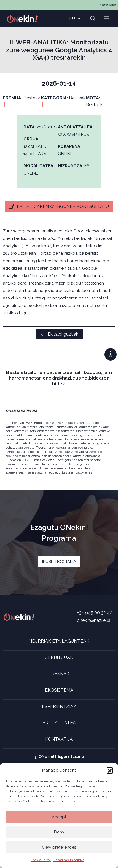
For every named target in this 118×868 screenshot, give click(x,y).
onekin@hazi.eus (94, 620)
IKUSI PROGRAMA (59, 562)
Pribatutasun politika (69, 860)
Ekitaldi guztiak (59, 334)
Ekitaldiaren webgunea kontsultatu (59, 207)
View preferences (59, 847)
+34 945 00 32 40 (95, 613)
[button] (110, 770)
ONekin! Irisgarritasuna (59, 757)
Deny (59, 832)
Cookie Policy (41, 860)
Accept (59, 817)
